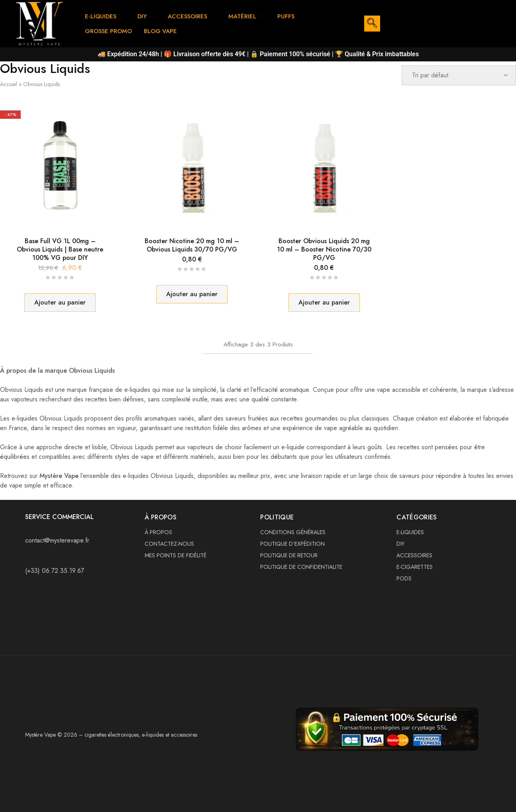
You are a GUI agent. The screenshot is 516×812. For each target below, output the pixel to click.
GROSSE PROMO (109, 31)
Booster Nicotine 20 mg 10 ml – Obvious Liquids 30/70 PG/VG (192, 245)
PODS (404, 578)
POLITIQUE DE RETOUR (289, 555)
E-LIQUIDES (104, 16)
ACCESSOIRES (191, 16)
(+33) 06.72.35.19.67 (55, 571)
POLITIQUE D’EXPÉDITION (292, 544)
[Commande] (459, 75)
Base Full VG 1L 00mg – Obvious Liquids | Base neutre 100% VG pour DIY (60, 250)
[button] (60, 303)
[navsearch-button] (372, 24)
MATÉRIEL (246, 16)
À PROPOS (158, 532)
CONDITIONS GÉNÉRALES (293, 532)
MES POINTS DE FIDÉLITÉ (176, 555)
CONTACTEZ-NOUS (169, 544)
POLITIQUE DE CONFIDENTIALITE (301, 567)
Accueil (9, 84)
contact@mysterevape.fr (57, 540)
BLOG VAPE (161, 31)
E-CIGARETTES (415, 567)
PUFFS (286, 16)
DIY (146, 16)
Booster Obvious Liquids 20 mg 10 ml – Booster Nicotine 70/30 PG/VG (324, 250)
